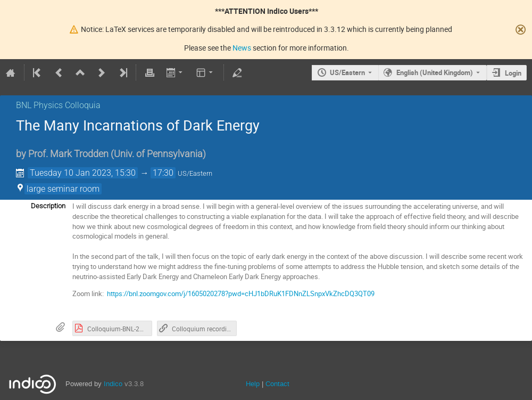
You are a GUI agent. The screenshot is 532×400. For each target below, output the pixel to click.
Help (253, 384)
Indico (113, 384)
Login (513, 73)
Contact (277, 384)
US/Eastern (347, 72)
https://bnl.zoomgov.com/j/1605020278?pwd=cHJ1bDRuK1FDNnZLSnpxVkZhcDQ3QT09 (241, 293)
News (242, 48)
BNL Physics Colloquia (58, 105)
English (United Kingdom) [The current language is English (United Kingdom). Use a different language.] (435, 72)
